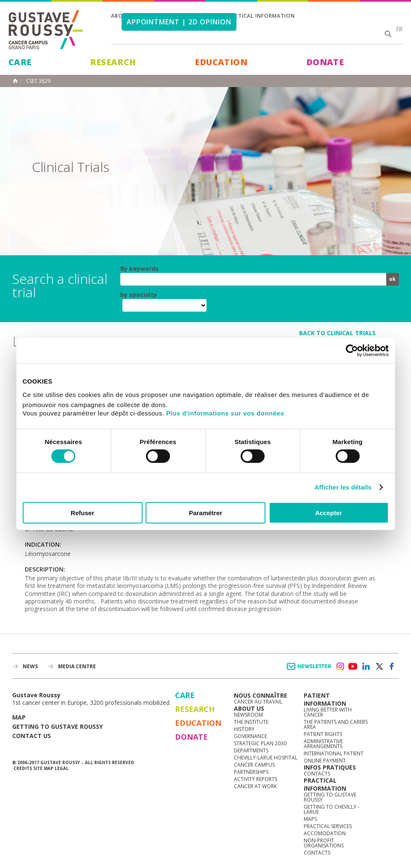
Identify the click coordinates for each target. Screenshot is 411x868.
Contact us (32, 736)
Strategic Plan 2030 (260, 743)
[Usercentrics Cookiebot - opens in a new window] (352, 351)
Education (221, 62)
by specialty (139, 295)
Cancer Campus (254, 765)
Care (20, 62)
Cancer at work (255, 786)
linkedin (366, 667)
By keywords (139, 269)
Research (113, 62)
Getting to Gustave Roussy (57, 726)
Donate (325, 62)
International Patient (334, 753)
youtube (353, 667)
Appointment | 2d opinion (179, 22)
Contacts (317, 774)
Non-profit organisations (324, 843)
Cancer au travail (258, 702)
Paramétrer (205, 512)
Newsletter (311, 671)
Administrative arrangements (323, 744)
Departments (251, 750)
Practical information (260, 16)
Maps (310, 819)
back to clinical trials (337, 333)
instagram (340, 667)
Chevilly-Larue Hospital (266, 758)
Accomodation (325, 833)
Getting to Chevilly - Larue (331, 809)
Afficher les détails (343, 487)
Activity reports (256, 779)
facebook (392, 667)
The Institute (251, 722)
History (244, 729)
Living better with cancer (328, 712)
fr (399, 29)
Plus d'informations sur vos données (225, 413)
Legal (62, 768)
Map (19, 717)
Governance (251, 736)
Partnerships (251, 772)
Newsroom (248, 715)
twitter (379, 667)
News (30, 666)
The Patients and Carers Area (336, 724)
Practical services (328, 826)
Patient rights (323, 734)
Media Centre (77, 666)
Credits (23, 768)
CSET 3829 (38, 81)
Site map (43, 768)
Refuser (82, 512)
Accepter (329, 512)
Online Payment (325, 761)
